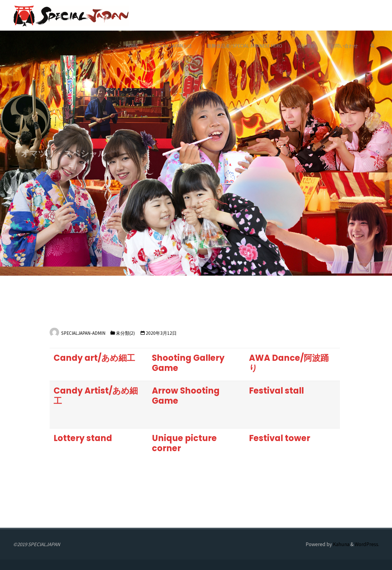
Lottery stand (83, 438)
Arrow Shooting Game (186, 396)
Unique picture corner (184, 443)
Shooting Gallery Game (188, 363)
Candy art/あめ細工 (94, 358)
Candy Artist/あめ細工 (96, 396)
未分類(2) (125, 333)
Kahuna (341, 544)
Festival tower (280, 438)
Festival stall (276, 391)
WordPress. (367, 544)
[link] (372, 46)
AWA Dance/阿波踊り (289, 363)
